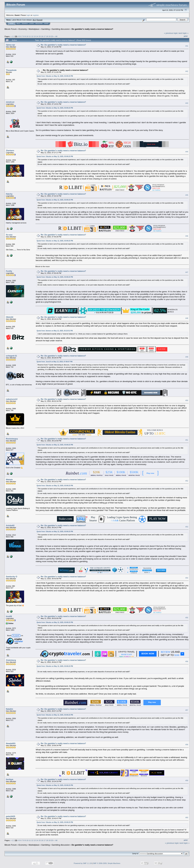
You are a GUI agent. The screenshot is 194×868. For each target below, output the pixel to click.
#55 (187, 618)
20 (52, 36)
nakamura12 (12, 399)
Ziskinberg (11, 660)
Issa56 (9, 616)
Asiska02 (10, 525)
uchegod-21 (11, 356)
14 (37, 36)
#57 (187, 710)
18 (47, 36)
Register (39, 24)
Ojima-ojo (10, 45)
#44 (187, 152)
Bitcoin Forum (11, 29)
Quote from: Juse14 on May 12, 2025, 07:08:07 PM (55, 362)
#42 (187, 71)
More (46, 24)
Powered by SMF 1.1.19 (83, 863)
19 (49, 36)
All (56, 36)
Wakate (9, 480)
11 (30, 36)
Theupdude (11, 70)
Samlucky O (12, 577)
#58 (187, 745)
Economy (23, 29)
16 (42, 36)
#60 (187, 817)
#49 (187, 357)
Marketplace (34, 29)
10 (27, 36)
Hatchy (9, 194)
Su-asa (9, 235)
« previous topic (171, 33)
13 (35, 36)
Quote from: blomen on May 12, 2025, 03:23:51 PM (55, 331)
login (28, 15)
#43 (187, 103)
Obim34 (10, 317)
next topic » (183, 33)
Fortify (9, 271)
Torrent (39, 20)
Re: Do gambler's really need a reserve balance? (63, 45)
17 (45, 36)
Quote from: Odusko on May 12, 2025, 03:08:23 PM (55, 76)
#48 (187, 318)
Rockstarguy (12, 439)
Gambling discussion (61, 29)
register (36, 15)
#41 (187, 46)
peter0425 (11, 816)
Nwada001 (11, 743)
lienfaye (10, 779)
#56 (187, 661)
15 (40, 36)
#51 (187, 440)
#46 (187, 236)
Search (25, 24)
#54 (187, 578)
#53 (187, 527)
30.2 (34, 20)
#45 (187, 195)
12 (32, 36)
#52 (187, 481)
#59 (187, 780)
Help (18, 24)
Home (11, 24)
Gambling (45, 29)
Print (186, 36)
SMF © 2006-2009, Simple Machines (107, 863)
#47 (187, 272)
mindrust (10, 102)
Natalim (9, 709)
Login (32, 24)
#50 (187, 400)
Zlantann (10, 151)
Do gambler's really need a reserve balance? (92, 29)
